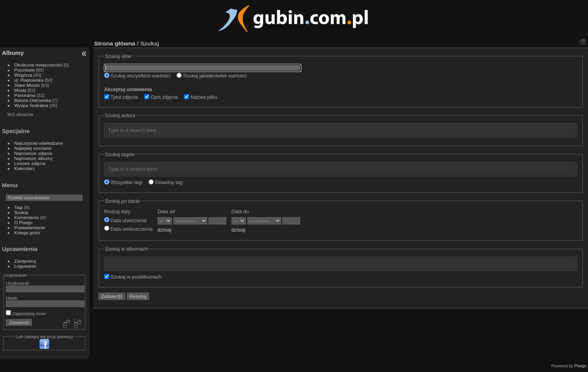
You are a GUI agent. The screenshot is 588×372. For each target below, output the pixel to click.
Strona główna (115, 43)
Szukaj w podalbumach (133, 277)
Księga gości (27, 232)
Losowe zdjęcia (30, 163)
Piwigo (580, 366)
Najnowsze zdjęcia (33, 153)
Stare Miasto (27, 85)
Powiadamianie (30, 227)
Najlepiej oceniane (33, 148)
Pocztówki (25, 70)
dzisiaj (164, 230)
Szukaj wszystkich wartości (137, 76)
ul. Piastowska (29, 80)
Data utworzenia (125, 220)
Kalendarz (25, 168)
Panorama (25, 95)
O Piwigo (24, 222)
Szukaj (21, 212)
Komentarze (27, 217)
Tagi (19, 207)
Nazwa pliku (201, 97)
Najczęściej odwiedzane (39, 143)
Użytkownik (17, 283)
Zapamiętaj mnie (26, 313)
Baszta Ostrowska (33, 100)
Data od (166, 211)
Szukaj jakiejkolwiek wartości (212, 76)
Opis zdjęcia (161, 97)
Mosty (20, 90)
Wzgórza (23, 75)
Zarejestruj (25, 261)
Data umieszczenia (129, 229)
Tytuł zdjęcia (121, 97)
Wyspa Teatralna (31, 105)
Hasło (12, 298)
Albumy (13, 53)
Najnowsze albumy (34, 158)
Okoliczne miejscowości (38, 65)
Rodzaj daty (117, 211)
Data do (240, 211)
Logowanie (25, 266)
